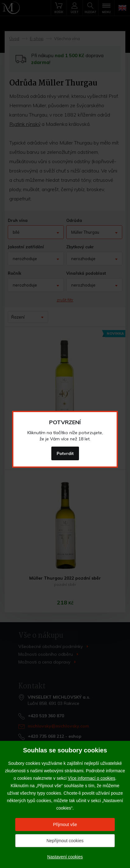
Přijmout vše (65, 824)
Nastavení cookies (65, 857)
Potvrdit (65, 453)
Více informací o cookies (92, 778)
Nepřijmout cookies (65, 841)
